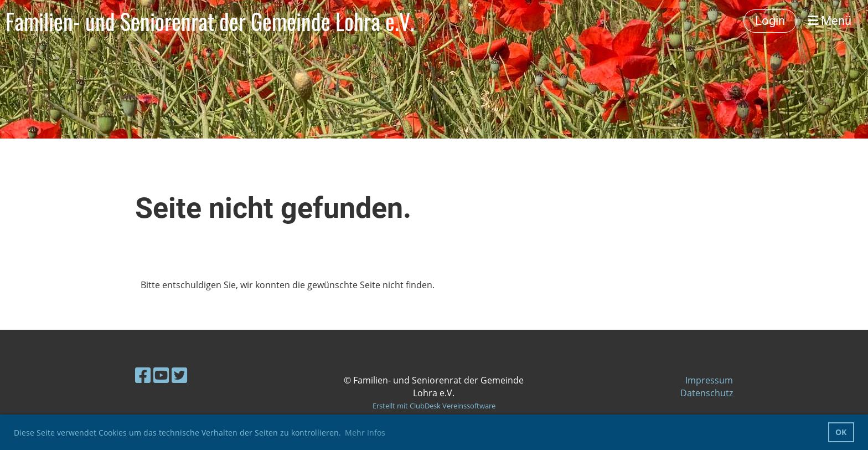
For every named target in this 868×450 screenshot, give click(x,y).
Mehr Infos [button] (365, 433)
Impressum (709, 380)
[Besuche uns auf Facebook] (143, 375)
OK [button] (841, 432)
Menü (830, 21)
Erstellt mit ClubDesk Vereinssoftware (434, 406)
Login (770, 21)
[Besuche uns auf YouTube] (161, 375)
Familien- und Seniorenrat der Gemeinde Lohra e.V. (210, 21)
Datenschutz (707, 393)
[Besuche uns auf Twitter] (179, 375)
